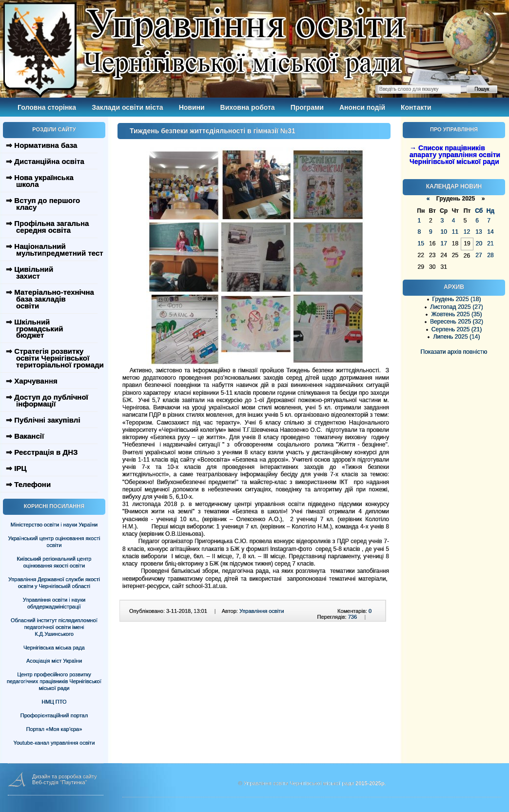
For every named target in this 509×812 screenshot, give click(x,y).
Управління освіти (262, 611)
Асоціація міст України (54, 661)
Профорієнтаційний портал (54, 715)
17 (443, 244)
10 (443, 232)
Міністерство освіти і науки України (54, 525)
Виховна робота (248, 107)
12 (467, 232)
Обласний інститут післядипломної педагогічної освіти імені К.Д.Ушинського (54, 627)
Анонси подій (362, 107)
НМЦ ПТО (54, 702)
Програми (307, 107)
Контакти (416, 107)
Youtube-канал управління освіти (54, 743)
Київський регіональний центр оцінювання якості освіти (54, 562)
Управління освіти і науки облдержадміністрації (54, 603)
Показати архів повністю (454, 352)
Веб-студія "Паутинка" (60, 782)
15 (421, 244)
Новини (192, 107)
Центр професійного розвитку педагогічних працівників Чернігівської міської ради (54, 681)
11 (455, 232)
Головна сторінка (47, 107)
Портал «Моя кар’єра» (54, 729)
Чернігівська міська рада (54, 648)
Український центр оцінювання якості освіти (54, 542)
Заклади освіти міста (127, 107)
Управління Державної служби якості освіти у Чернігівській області (54, 583)
